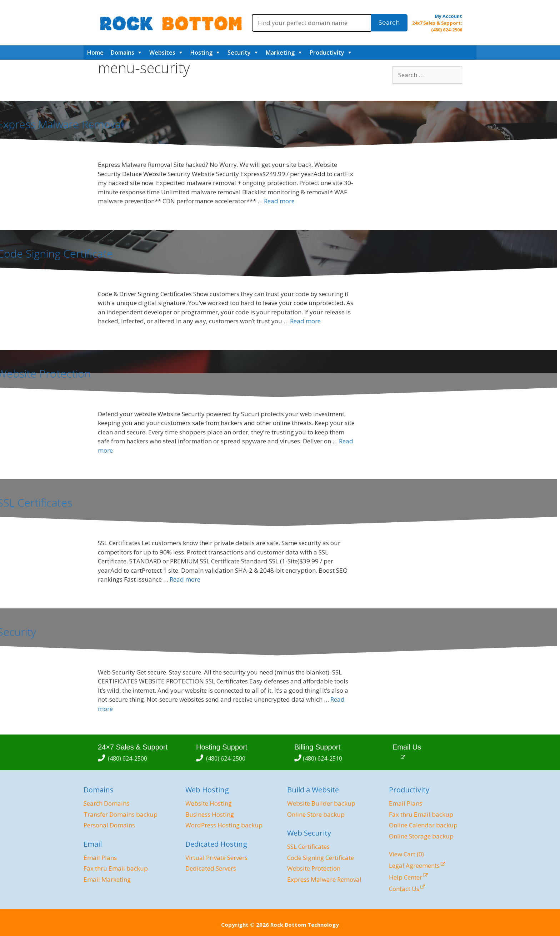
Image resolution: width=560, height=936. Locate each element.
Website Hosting (209, 803)
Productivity (327, 53)
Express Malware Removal (324, 879)
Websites (162, 53)
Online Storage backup (421, 836)
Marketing (280, 53)
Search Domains (106, 803)
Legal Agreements (414, 865)
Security (239, 53)
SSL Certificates (308, 847)
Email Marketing (107, 879)
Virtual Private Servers (216, 858)
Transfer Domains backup (121, 814)
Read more (279, 201)
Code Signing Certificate (321, 858)
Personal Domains (109, 825)
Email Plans (100, 858)
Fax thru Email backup (116, 868)
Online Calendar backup (423, 825)
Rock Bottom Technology (305, 925)
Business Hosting (210, 814)
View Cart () (406, 854)
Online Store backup (316, 814)
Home (95, 53)
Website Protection (314, 868)
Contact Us (404, 889)
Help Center (406, 877)
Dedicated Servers (211, 868)
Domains (122, 53)
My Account (448, 16)
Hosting (201, 53)
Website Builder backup (321, 803)
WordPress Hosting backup (224, 825)
